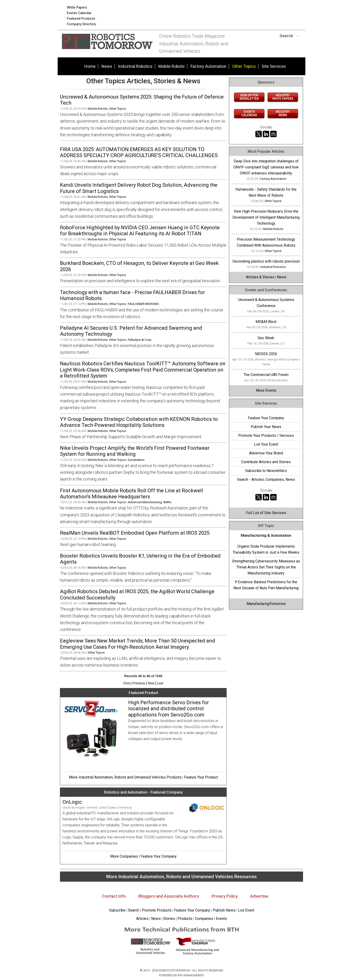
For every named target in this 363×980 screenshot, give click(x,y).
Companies (204, 919)
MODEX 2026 (266, 354)
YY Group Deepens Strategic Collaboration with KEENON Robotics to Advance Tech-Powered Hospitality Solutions (139, 422)
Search (134, 910)
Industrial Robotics (135, 66)
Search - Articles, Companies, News (266, 479)
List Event (246, 910)
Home (90, 66)
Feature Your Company (159, 856)
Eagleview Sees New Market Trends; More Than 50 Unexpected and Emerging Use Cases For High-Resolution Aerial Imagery (138, 644)
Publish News (224, 910)
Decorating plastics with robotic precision (266, 261)
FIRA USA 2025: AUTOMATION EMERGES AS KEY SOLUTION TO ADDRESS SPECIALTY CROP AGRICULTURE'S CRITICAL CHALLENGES (139, 152)
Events (221, 919)
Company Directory (81, 24)
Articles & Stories (260, 277)
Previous (139, 683)
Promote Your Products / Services (266, 436)
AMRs (167, 502)
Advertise (259, 896)
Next (151, 683)
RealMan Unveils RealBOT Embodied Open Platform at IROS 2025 (135, 533)
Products (185, 919)
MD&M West (266, 322)
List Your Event (266, 444)
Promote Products (157, 910)
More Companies (124, 856)
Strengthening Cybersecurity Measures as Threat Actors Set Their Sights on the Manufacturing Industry (266, 567)
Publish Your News (266, 427)
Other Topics (244, 66)
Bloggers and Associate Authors (169, 896)
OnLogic (72, 802)
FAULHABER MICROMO (144, 304)
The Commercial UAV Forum (266, 375)
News (107, 66)
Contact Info (114, 896)
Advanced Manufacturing (145, 502)
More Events (266, 390)
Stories (169, 919)
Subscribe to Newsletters (266, 471)
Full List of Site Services (266, 513)
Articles (142, 919)
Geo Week (266, 338)
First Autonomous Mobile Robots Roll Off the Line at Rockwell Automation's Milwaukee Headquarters (131, 494)
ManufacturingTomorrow (266, 604)
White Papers (77, 7)
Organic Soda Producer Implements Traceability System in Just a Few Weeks (266, 549)
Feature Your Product (201, 777)
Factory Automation (208, 66)
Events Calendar (79, 13)
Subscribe (117, 910)
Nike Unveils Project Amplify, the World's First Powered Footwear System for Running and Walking (135, 451)
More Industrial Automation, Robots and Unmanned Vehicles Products (125, 777)
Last (160, 683)
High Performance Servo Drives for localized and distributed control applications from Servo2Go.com (169, 709)
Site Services (274, 66)
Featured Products (81, 19)
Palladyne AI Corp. (140, 340)
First (127, 683)
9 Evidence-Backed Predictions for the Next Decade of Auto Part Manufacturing (266, 585)
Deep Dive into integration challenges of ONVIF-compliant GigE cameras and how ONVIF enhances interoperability (266, 167)
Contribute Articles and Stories (266, 462)
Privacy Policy (225, 896)
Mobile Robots (172, 66)
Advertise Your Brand (266, 453)
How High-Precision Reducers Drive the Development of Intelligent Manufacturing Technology (266, 217)
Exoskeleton (136, 460)
